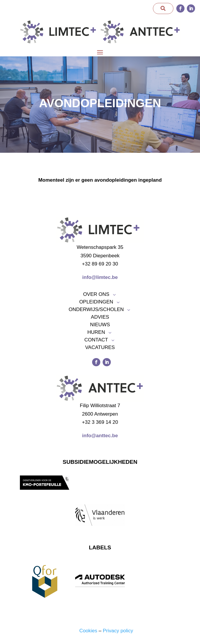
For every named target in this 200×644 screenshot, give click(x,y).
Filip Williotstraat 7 (100, 406)
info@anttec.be (100, 436)
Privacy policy (118, 631)
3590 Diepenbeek (100, 256)
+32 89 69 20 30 (100, 264)
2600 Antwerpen (100, 414)
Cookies (88, 631)
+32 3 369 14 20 (100, 422)
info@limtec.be (100, 277)
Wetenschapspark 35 (100, 247)
